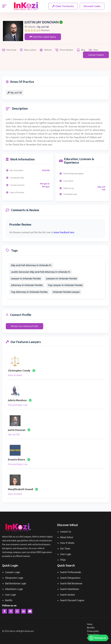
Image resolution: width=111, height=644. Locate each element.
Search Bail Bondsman (71, 583)
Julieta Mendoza (17, 406)
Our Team (65, 549)
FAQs (63, 560)
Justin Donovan (17, 436)
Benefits (91, 628)
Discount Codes (92, 6)
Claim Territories (63, 6)
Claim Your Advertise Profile (24, 326)
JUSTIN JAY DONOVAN (42, 22)
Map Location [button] (28, 50)
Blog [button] (81, 50)
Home (90, 624)
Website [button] (46, 50)
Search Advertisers (70, 589)
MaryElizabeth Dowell (21, 495)
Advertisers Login (14, 589)
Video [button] (94, 50)
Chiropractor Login (14, 578)
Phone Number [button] (64, 50)
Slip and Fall (43, 27)
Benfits (9, 600)
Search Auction (67, 595)
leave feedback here (64, 232)
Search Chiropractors (70, 578)
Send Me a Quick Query (43, 37)
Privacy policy (93, 631)
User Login (66, 554)
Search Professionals (71, 572)
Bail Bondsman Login (16, 583)
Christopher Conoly (19, 376)
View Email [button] (9, 50)
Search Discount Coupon (72, 600)
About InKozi (67, 537)
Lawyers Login (13, 572)
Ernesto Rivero (17, 465)
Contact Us (66, 532)
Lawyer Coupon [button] (96, 55)
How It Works (67, 543)
